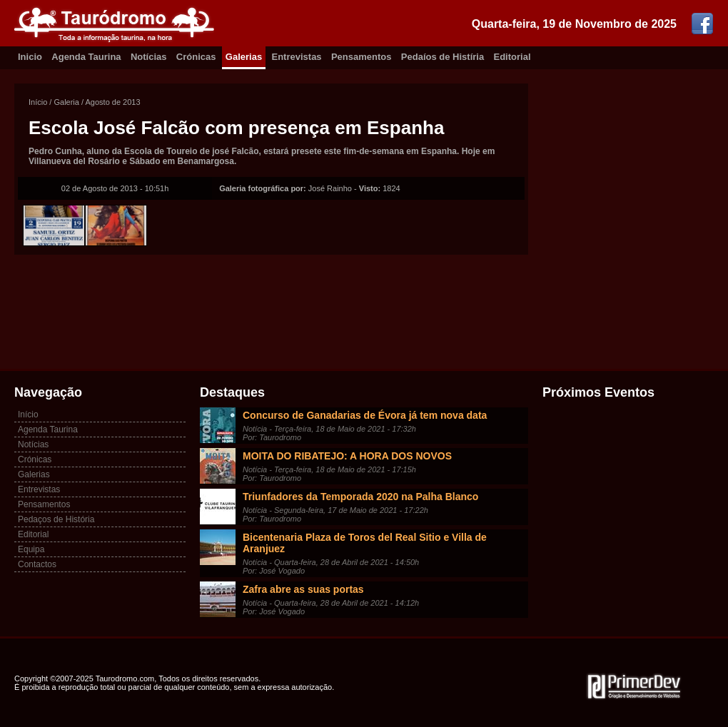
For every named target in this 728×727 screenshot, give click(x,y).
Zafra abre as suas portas (303, 589)
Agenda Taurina (86, 57)
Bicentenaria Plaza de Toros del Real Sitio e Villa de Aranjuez (365, 543)
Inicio (30, 57)
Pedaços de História (56, 519)
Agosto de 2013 (113, 102)
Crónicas (196, 57)
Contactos (37, 564)
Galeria (66, 102)
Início (38, 102)
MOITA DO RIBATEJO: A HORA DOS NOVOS (347, 456)
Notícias (149, 57)
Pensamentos (362, 57)
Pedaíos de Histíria (443, 57)
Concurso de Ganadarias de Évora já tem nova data (365, 415)
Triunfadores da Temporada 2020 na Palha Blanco (360, 497)
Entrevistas (297, 57)
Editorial (512, 57)
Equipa (31, 549)
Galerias (244, 57)
